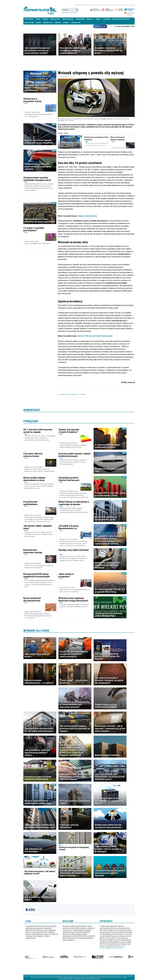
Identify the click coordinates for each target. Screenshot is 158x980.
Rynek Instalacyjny (98, 957)
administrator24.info (40, 10)
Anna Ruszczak (62, 76)
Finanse (45, 19)
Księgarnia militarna (131, 957)
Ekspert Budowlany (31, 957)
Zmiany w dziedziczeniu (87, 216)
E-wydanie (106, 19)
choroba (83, 394)
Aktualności (29, 19)
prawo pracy (65, 394)
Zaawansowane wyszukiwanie (69, 13)
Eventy (98, 19)
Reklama (132, 5)
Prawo (38, 19)
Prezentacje (48, 23)
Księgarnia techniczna (116, 957)
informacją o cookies (117, 948)
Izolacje (80, 957)
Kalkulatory (76, 23)
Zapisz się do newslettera (125, 26)
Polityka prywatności (116, 5)
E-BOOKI (38, 23)
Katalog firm (29, 23)
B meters (58, 23)
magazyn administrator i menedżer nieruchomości (88, 5)
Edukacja (90, 19)
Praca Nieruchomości (100, 26)
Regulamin (106, 5)
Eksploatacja (55, 19)
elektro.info (48, 957)
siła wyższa (75, 394)
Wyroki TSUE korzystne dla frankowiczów (95, 336)
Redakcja (126, 5)
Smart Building (68, 19)
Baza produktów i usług (121, 19)
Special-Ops (64, 957)
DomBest (66, 23)
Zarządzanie (80, 19)
